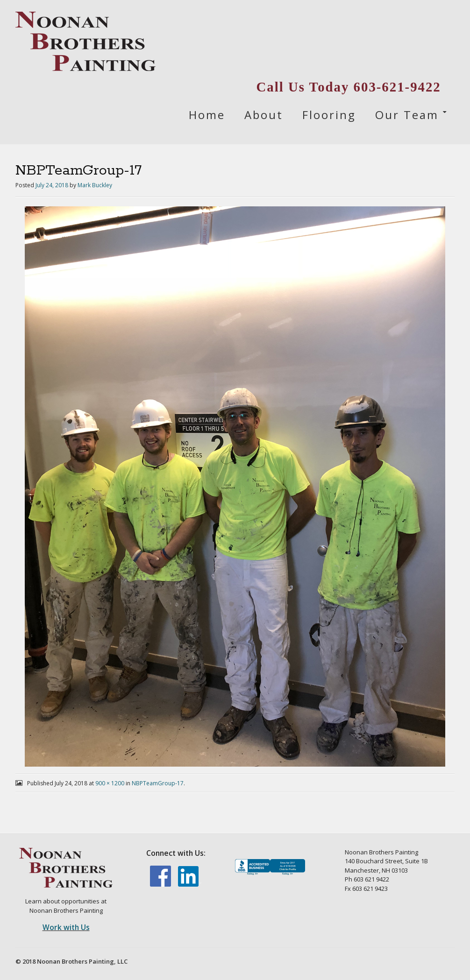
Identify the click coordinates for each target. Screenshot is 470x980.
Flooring (329, 115)
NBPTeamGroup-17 (158, 783)
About (264, 115)
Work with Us (66, 927)
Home (207, 115)
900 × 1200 (110, 783)
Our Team (407, 115)
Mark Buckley (95, 185)
